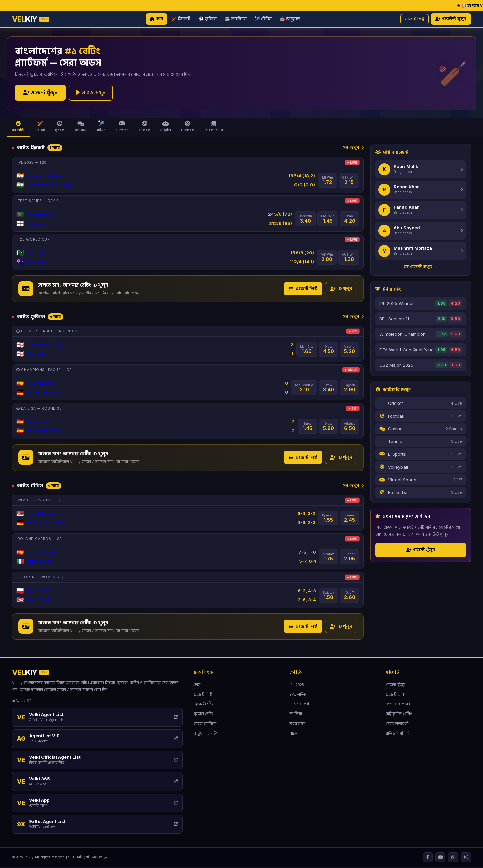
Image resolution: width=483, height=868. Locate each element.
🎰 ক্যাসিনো (235, 19)
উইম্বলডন (297, 725)
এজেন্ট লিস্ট (414, 19)
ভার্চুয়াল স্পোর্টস (206, 734)
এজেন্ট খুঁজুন (40, 93)
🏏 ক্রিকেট (180, 19)
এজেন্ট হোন (395, 696)
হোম (156, 19)
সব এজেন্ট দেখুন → (421, 268)
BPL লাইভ (298, 696)
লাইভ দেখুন (91, 93)
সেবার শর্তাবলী (397, 725)
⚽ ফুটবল (207, 19)
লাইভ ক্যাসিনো (205, 725)
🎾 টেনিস (263, 19)
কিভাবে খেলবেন (398, 705)
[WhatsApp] (453, 858)
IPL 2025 (297, 686)
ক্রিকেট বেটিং (204, 705)
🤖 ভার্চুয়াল (290, 19)
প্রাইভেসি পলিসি (398, 734)
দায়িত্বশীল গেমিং (399, 715)
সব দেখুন (353, 148)
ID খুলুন (341, 290)
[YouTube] (440, 858)
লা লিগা (296, 715)
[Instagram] (466, 858)
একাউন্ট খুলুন (450, 19)
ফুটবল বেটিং (204, 715)
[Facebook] (428, 858)
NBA (293, 734)
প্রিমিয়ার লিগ (299, 705)
